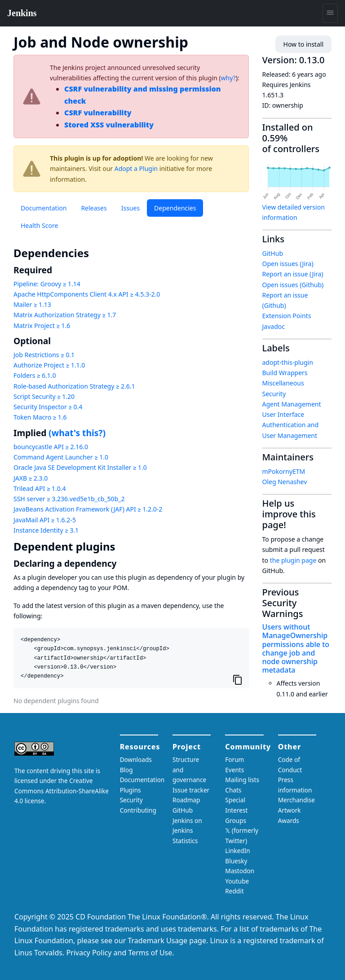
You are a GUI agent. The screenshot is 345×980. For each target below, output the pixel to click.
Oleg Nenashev (285, 482)
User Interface (283, 414)
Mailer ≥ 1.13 (32, 304)
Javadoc (274, 326)
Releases (94, 208)
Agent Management (292, 404)
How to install (303, 44)
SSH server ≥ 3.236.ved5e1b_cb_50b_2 (69, 499)
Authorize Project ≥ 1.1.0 (49, 365)
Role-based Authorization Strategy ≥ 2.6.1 (74, 386)
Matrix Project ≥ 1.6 (42, 326)
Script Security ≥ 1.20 (44, 396)
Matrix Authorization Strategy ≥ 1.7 (65, 315)
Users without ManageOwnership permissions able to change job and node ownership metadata (296, 648)
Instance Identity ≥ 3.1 (46, 530)
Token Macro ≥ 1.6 (40, 417)
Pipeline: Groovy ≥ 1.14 (47, 284)
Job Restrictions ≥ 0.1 (44, 355)
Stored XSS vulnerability (109, 125)
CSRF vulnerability (98, 113)
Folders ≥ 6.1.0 (35, 375)
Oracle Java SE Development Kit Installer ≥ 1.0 (80, 467)
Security (274, 394)
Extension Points (287, 316)
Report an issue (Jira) (293, 274)
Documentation (44, 208)
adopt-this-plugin (288, 362)
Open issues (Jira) (288, 264)
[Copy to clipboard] (238, 679)
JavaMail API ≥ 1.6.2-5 (45, 520)
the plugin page (293, 560)
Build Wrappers (285, 373)
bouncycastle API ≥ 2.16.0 (51, 447)
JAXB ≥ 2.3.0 (31, 478)
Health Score (39, 225)
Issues (130, 208)
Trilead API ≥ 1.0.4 (40, 488)
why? (228, 78)
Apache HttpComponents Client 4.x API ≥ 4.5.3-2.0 (87, 294)
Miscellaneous (283, 383)
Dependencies (175, 208)
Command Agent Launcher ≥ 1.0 (61, 457)
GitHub (273, 253)
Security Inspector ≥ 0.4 (48, 407)
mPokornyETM (284, 471)
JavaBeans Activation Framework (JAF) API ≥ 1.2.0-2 (88, 509)
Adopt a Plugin (136, 168)
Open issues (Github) (293, 285)
